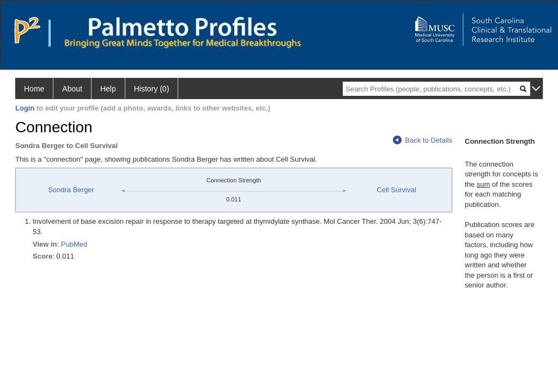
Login (25, 108)
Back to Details (423, 140)
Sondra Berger (71, 190)
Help (108, 89)
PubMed (74, 244)
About (72, 89)
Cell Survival (396, 190)
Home (34, 89)
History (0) (152, 89)
